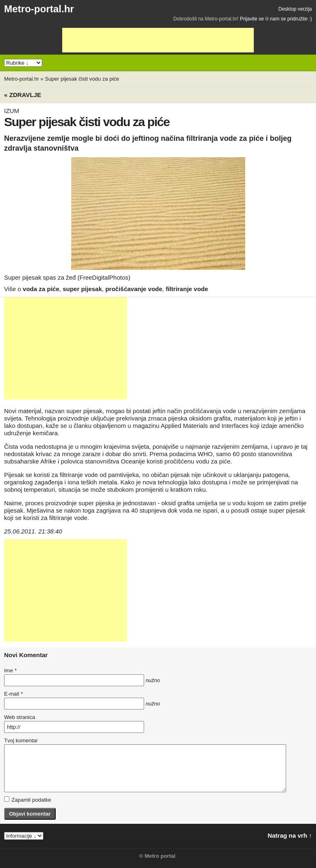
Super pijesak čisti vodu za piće (82, 79)
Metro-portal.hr (39, 9)
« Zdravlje (23, 95)
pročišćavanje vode (134, 289)
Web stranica (20, 717)
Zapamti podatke (28, 800)
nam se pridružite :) (291, 19)
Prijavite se (252, 19)
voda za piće (41, 289)
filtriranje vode (187, 289)
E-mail (14, 694)
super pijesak (82, 289)
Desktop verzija (295, 9)
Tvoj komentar (21, 740)
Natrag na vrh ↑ (290, 835)
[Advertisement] (158, 40)
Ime (10, 670)
